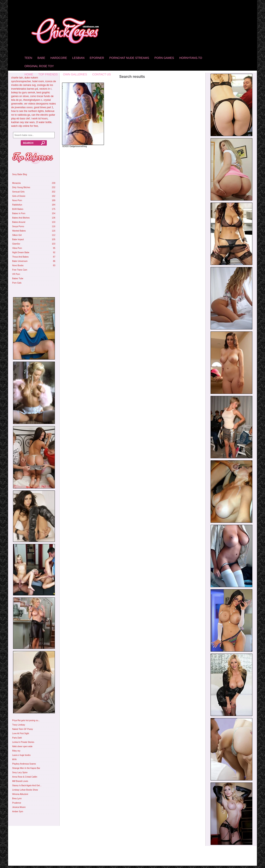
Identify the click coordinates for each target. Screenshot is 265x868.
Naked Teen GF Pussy (23, 729)
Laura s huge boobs (21, 755)
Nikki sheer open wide (22, 746)
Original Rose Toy (39, 66)
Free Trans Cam (20, 270)
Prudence (17, 803)
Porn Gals (17, 283)
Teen (28, 58)
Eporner (97, 58)
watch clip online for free (25, 126)
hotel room (38, 81)
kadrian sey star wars (23, 122)
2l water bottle (44, 122)
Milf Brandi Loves (20, 781)
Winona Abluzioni (20, 794)
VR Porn (16, 274)
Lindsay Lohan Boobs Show (25, 790)
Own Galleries (75, 74)
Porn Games (164, 58)
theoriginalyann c (33, 100)
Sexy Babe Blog (20, 174)
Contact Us (102, 74)
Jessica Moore (19, 807)
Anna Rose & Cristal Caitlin (25, 777)
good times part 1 (44, 107)
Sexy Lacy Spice (20, 772)
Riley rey (16, 751)
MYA (14, 759)
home (29, 74)
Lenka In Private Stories (23, 742)
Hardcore (59, 58)
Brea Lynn (17, 799)
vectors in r (45, 89)
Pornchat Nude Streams (129, 58)
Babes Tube (18, 278)
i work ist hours (39, 119)
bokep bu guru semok (23, 93)
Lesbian (78, 58)
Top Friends (48, 74)
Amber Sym (18, 812)
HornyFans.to (191, 58)
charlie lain (17, 78)
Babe (41, 58)
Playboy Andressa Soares (24, 764)
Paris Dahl (17, 738)
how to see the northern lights (27, 111)
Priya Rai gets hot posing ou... (26, 720)
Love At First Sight (21, 733)
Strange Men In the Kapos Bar (26, 768)
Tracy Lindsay (19, 725)
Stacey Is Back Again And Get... (27, 785)
